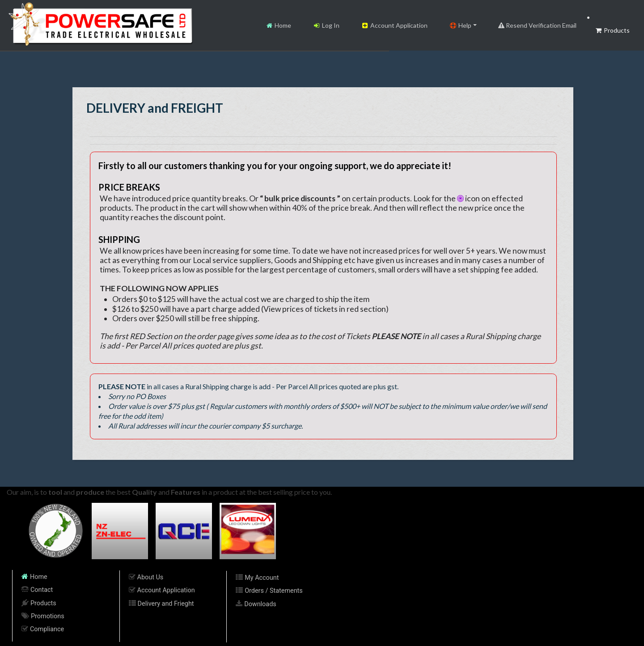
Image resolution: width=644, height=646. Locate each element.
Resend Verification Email (537, 25)
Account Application (394, 25)
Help (460, 25)
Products (612, 30)
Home (278, 25)
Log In (326, 25)
